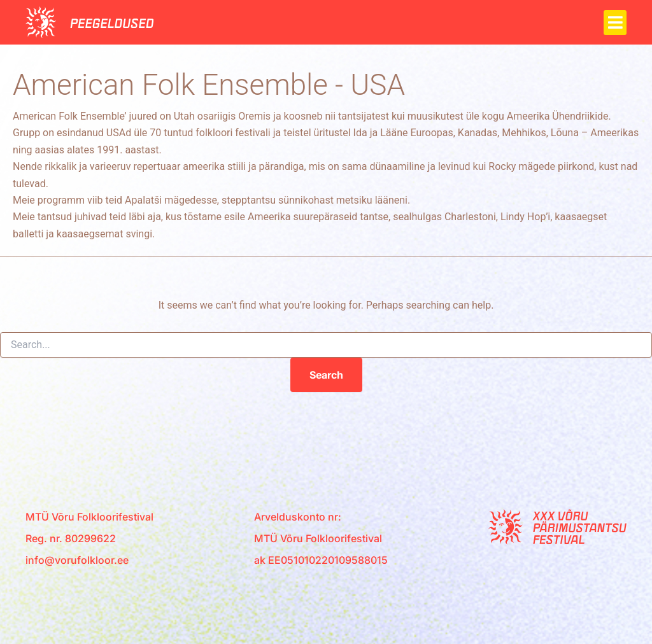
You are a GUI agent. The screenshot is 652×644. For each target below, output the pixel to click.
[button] (615, 23)
